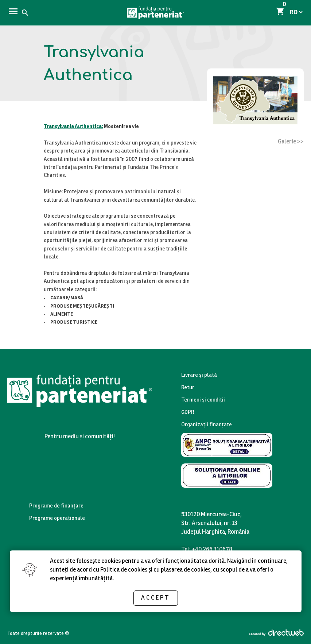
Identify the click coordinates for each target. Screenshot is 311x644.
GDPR (188, 413)
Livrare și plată (199, 376)
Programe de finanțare (56, 506)
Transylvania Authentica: (73, 127)
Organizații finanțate (207, 425)
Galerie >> (291, 142)
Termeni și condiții (203, 400)
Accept (156, 598)
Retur (188, 388)
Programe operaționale (57, 519)
